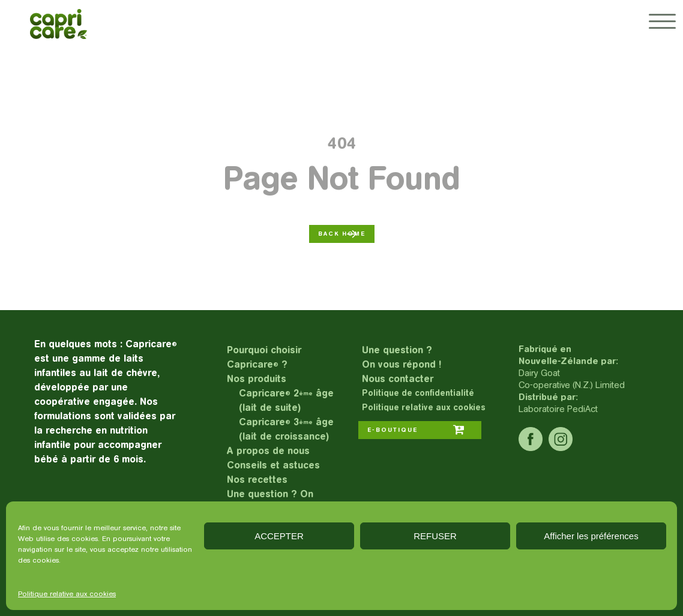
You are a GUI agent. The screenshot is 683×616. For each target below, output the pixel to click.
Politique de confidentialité (418, 393)
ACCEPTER (279, 536)
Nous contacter (398, 379)
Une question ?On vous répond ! (402, 357)
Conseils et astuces (273, 465)
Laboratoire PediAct (558, 409)
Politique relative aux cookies (67, 594)
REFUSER (435, 536)
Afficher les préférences (591, 536)
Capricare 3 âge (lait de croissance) (286, 429)
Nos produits (257, 379)
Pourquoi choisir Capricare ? (264, 357)
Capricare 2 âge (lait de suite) (286, 400)
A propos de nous (268, 451)
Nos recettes (257, 480)
